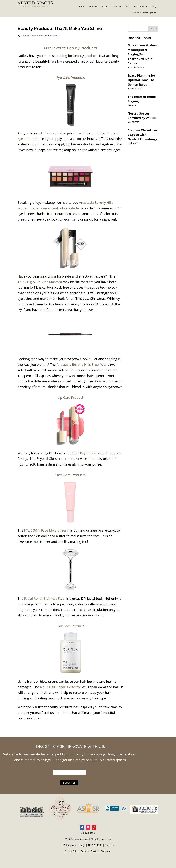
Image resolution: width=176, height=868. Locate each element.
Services (93, 6)
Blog (154, 6)
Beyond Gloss (90, 453)
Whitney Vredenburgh (32, 36)
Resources (141, 6)
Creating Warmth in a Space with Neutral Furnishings (142, 135)
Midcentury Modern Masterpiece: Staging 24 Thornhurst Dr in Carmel (142, 54)
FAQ (128, 6)
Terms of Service (90, 851)
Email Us (109, 845)
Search (153, 29)
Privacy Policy (72, 851)
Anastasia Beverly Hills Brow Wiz (81, 364)
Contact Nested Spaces (145, 12)
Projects (106, 6)
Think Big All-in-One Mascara (40, 282)
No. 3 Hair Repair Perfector (61, 687)
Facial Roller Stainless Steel (45, 598)
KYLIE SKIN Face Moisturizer (45, 530)
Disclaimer (106, 851)
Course (118, 6)
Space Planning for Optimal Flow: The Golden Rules (141, 80)
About (82, 6)
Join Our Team (88, 833)
